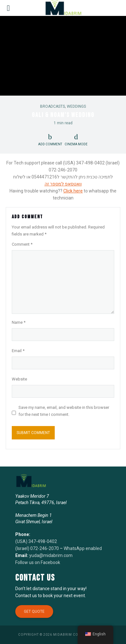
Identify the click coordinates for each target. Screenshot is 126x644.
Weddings (76, 106)
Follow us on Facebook (38, 562)
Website (19, 379)
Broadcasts (52, 106)
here (78, 191)
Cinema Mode (76, 139)
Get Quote (34, 611)
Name (19, 322)
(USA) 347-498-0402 (36, 541)
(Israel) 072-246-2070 (37, 548)
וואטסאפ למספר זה (63, 184)
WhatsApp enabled (83, 548)
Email (18, 351)
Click (68, 191)
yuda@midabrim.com (51, 555)
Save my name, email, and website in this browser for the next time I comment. (64, 411)
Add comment (50, 144)
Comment (22, 244)
